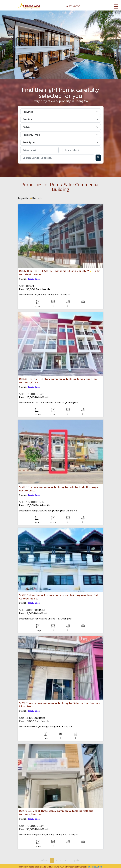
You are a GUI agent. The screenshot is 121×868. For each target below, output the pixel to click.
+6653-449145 (72, 6)
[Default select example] (61, 112)
